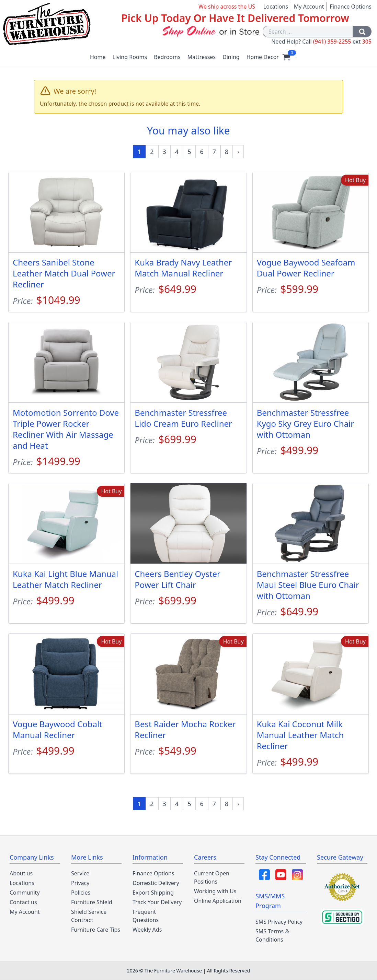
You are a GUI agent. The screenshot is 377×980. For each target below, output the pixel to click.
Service (80, 873)
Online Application (218, 901)
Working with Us (215, 891)
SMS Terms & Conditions (272, 935)
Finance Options (351, 7)
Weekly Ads (147, 930)
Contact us (23, 902)
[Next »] (238, 152)
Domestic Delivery (156, 883)
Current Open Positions (212, 877)
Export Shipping (153, 893)
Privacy (80, 883)
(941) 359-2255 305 (342, 42)
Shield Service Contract (89, 916)
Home (98, 57)
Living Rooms (130, 57)
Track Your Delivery (157, 902)
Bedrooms (167, 57)
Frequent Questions (146, 916)
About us (21, 873)
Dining (231, 57)
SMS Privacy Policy (279, 922)
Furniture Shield (92, 902)
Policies (81, 893)
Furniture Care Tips (96, 930)
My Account (309, 7)
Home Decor (263, 57)
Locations (276, 7)
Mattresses (202, 57)
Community (25, 893)
